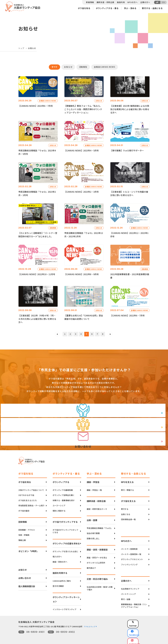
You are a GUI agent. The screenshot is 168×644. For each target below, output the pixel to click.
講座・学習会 (93, 479)
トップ (21, 48)
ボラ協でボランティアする (65, 519)
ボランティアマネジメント (132, 557)
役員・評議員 (24, 532)
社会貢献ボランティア (130, 586)
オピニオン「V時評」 (28, 549)
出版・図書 (92, 518)
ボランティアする (61, 479)
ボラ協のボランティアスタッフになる (65, 529)
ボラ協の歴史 (24, 508)
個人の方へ (57, 554)
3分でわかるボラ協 (26, 493)
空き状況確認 (58, 583)
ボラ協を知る (84, 8)
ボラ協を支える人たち (28, 498)
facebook (141, 626)
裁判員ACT (91, 565)
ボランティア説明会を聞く (64, 493)
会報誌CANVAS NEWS (105, 67)
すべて (54, 67)
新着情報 (90, 2)
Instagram (140, 633)
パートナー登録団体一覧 (131, 552)
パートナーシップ (128, 591)
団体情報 (23, 519)
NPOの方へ (132, 2)
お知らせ (68, 67)
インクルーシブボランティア (65, 607)
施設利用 (121, 2)
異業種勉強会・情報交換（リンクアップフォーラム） (134, 603)
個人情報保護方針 (27, 584)
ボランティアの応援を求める (66, 541)
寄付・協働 (126, 597)
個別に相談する (59, 508)
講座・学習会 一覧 (94, 487)
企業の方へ (145, 2)
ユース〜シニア (59, 503)
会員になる (126, 512)
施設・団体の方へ (60, 559)
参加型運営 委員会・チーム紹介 (31, 503)
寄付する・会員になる (152, 8)
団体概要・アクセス (27, 527)
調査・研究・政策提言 (97, 547)
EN (163, 2)
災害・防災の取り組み (97, 576)
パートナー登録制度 (129, 546)
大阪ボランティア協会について (31, 487)
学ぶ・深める (130, 8)
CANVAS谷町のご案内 (62, 578)
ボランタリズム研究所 (96, 560)
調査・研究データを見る (97, 555)
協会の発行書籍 (93, 531)
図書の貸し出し (93, 536)
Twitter (140, 620)
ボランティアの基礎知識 (63, 487)
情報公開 (22, 538)
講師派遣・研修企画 (105, 2)
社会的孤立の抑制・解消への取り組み (100, 586)
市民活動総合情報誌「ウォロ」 (100, 526)
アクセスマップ (90, 624)
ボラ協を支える (128, 499)
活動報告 (83, 67)
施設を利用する (60, 570)
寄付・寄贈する (127, 487)
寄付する (125, 507)
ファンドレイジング (129, 562)
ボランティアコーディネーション (66, 597)
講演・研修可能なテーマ (97, 507)
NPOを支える (127, 479)
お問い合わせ (25, 576)
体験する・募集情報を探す (64, 498)
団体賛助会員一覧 (128, 517)
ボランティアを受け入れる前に (65, 549)
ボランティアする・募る (107, 8)
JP (157, 2)
